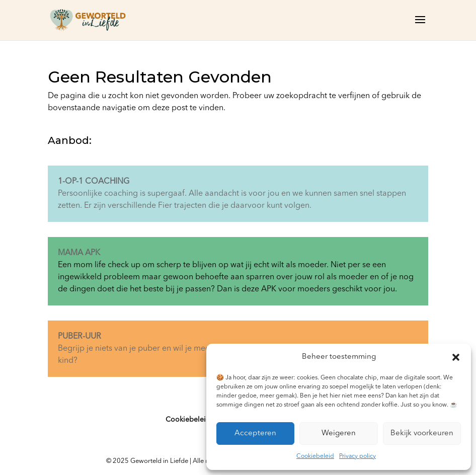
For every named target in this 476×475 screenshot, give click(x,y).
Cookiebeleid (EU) (195, 420)
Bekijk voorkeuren (422, 433)
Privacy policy (358, 456)
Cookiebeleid (315, 456)
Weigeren (339, 433)
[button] (456, 357)
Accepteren (255, 433)
